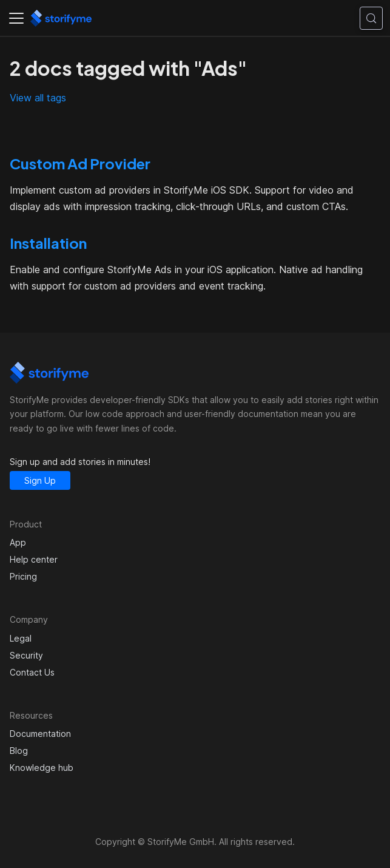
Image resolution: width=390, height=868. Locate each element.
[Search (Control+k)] (371, 18)
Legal (21, 638)
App (18, 542)
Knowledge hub (42, 768)
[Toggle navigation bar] (16, 18)
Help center (34, 559)
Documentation (40, 734)
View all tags (38, 98)
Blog (19, 751)
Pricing (23, 576)
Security (26, 655)
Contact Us (32, 672)
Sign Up (40, 480)
